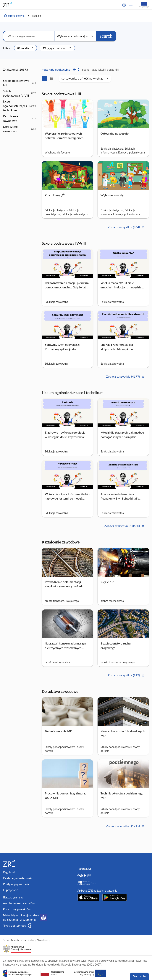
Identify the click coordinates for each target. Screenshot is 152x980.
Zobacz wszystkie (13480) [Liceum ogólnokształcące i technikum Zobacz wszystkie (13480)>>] (125, 526)
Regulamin (10, 872)
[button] (124, 5)
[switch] (80, 70)
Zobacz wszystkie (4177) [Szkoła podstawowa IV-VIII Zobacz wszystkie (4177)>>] (126, 377)
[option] (19, 83)
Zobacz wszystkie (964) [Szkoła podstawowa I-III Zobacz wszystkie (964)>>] (126, 227)
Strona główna (14, 16)
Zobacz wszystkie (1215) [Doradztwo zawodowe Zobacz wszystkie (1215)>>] (126, 826)
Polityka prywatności (17, 884)
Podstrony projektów (17, 909)
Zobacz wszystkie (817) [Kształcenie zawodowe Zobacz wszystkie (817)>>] (126, 676)
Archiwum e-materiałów (19, 903)
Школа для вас (13, 897)
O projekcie (10, 890)
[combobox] (25, 48)
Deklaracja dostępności (18, 878)
